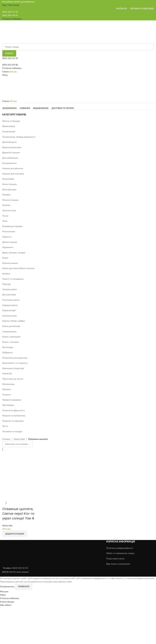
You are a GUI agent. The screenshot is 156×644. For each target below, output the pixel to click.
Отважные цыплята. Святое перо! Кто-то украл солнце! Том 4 (18, 514)
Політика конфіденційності (120, 548)
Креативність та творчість (15, 363)
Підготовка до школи (13, 379)
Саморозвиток (9, 331)
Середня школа (10, 305)
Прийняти (24, 587)
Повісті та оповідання (13, 279)
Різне (5, 221)
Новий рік (7, 373)
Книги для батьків (11, 326)
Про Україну (8, 405)
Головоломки (9, 131)
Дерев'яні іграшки (11, 152)
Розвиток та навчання (13, 421)
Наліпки (6, 205)
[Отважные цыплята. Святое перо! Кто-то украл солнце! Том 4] (20, 475)
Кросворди (8, 347)
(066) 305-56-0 (10, 15)
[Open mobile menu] (5, 75)
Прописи (7, 389)
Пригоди (7, 284)
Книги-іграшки (10, 184)
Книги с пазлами (10, 342)
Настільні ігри (9, 210)
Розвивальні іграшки (12, 226)
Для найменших (10, 158)
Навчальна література (13, 368)
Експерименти (9, 163)
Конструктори (9, 189)
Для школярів (9, 294)
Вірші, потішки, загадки (14, 253)
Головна (6, 439)
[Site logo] (22, 32)
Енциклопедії (9, 310)
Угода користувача (115, 558)
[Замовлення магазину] (18, 444)
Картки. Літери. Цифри (14, 321)
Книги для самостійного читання (18, 268)
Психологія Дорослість (14, 410)
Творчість (7, 237)
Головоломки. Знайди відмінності (19, 137)
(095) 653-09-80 (10, 65)
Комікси (6, 273)
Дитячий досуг (10, 142)
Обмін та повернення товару (120, 553)
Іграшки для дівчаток (13, 168)
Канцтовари (8, 179)
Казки (5, 258)
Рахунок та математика (14, 416)
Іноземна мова (9, 316)
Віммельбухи (9, 126)
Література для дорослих (15, 358)
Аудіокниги (8, 247)
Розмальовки (9, 231)
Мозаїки (6, 195)
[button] (15, 534)
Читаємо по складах (12, 431)
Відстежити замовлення (118, 564)
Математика (8, 384)
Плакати (6, 395)
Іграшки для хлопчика (13, 174)
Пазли (5, 216)
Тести (5, 426)
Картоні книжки (10, 263)
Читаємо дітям (10, 289)
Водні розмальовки (12, 147)
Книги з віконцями (11, 337)
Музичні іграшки (10, 200)
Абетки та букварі (11, 121)
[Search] (78, 47)
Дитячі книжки (10, 242)
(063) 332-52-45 (20, 568)
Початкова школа (11, 300)
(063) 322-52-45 (10, 58)
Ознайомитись (7, 586)
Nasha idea (7, 525)
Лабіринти (7, 352)
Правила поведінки (12, 400)
